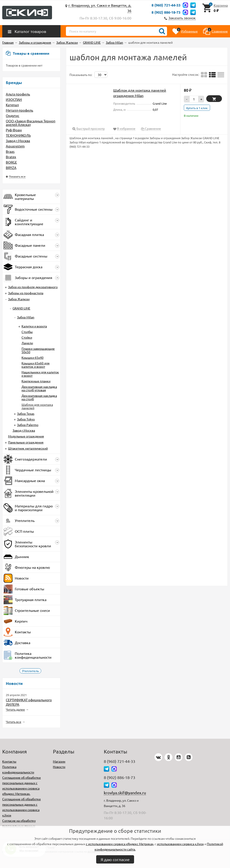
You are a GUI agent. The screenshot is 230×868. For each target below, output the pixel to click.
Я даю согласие (115, 859)
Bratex (11, 157)
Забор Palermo (28, 425)
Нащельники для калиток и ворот (40, 374)
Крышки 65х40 (33, 357)
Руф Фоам (14, 130)
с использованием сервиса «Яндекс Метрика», (120, 844)
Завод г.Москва (18, 141)
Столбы (27, 332)
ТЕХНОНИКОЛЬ (18, 135)
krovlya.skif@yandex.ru (125, 793)
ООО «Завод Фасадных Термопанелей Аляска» (31, 123)
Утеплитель (30, 671)
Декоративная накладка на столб (39, 397)
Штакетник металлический (28, 448)
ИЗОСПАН (14, 99)
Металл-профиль (20, 110)
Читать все (14, 722)
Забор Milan (26, 317)
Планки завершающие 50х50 (38, 350)
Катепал (12, 105)
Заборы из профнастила (26, 293)
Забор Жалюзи (19, 299)
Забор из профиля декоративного (33, 287)
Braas (10, 151)
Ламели (27, 343)
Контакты (9, 761)
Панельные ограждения (26, 442)
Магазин (59, 761)
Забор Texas (26, 413)
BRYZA (11, 168)
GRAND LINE (21, 308)
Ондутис (13, 116)
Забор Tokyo (26, 419)
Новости (59, 767)
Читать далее (15, 709)
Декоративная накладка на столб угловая (39, 388)
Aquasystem (15, 146)
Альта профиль (18, 94)
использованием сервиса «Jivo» (180, 844)
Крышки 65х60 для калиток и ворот (36, 365)
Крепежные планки (36, 381)
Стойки (27, 337)
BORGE (11, 162)
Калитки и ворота (34, 326)
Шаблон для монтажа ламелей (37, 406)
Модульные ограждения (26, 436)
